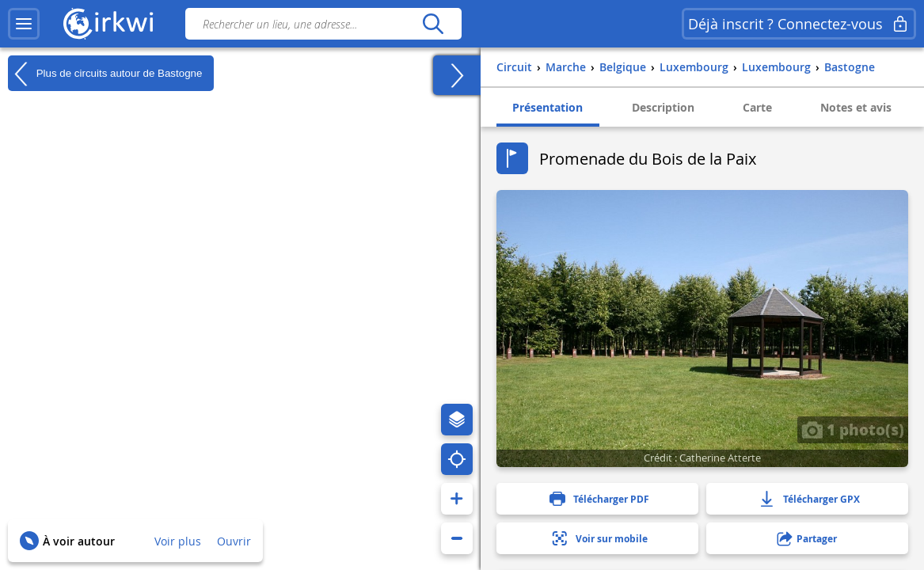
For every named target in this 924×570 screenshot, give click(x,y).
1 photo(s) (853, 429)
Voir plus (178, 541)
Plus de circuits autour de (105, 74)
